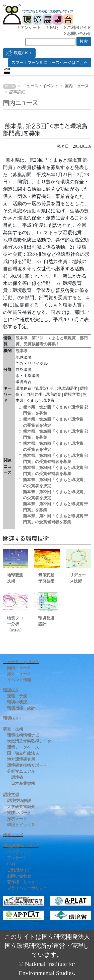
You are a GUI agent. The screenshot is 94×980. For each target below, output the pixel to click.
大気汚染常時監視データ (29, 741)
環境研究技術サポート (27, 765)
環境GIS (11, 690)
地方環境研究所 (21, 759)
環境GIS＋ (19, 53)
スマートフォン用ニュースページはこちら (50, 62)
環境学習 (11, 795)
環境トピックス (21, 825)
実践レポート (19, 813)
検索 (84, 41)
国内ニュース (77, 86)
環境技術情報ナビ (23, 735)
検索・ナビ (13, 835)
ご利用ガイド (77, 28)
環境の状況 (17, 702)
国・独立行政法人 (23, 753)
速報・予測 (17, 696)
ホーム (9, 86)
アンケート (29, 28)
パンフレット (19, 852)
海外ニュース (19, 674)
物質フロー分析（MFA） (15, 624)
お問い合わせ (77, 34)
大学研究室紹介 (21, 807)
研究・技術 (13, 729)
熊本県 (22, 351)
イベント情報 (19, 680)
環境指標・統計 (21, 708)
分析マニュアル (21, 771)
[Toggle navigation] (7, 71)
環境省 (17, 777)
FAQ (52, 28)
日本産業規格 (23, 783)
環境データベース (23, 747)
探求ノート (17, 819)
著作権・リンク (21, 882)
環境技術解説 (19, 801)
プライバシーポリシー (27, 888)
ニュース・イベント (40, 86)
